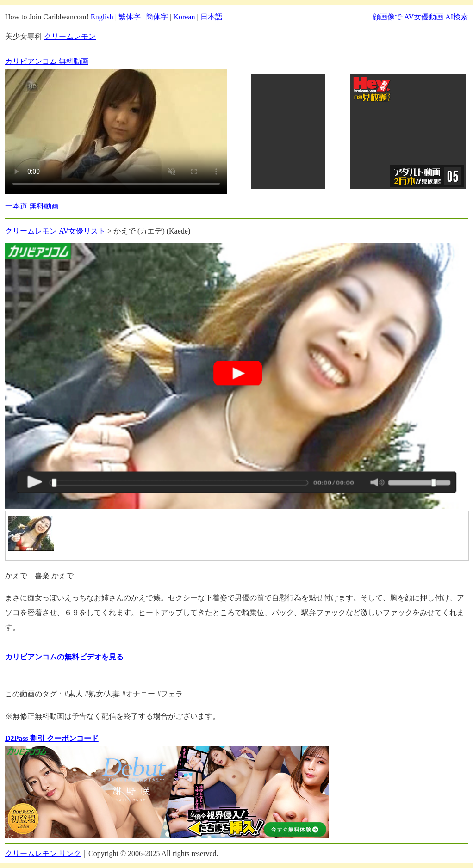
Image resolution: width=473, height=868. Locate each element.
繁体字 (130, 17)
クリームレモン (70, 36)
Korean (184, 17)
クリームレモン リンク (43, 853)
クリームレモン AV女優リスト (55, 231)
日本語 (212, 17)
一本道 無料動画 (32, 206)
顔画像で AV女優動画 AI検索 (420, 17)
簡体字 (157, 17)
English (102, 17)
